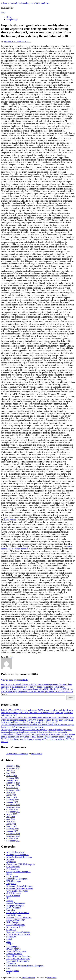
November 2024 (13, 785)
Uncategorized (13, 971)
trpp (11, 657)
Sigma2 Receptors (14, 954)
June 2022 (11, 819)
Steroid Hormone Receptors (18, 956)
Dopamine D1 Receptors (17, 879)
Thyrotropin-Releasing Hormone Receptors (25, 966)
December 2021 (13, 834)
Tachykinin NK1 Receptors (18, 958)
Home (9, 17)
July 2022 (11, 817)
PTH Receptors (13, 946)
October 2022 (12, 809)
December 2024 (13, 783)
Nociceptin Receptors (16, 925)
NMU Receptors (13, 922)
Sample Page (12, 19)
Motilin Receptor (14, 915)
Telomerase (11, 963)
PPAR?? (10, 944)
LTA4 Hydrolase (13, 908)
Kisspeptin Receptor (15, 905)
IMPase (10, 900)
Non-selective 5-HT (15, 927)
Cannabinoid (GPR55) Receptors (21, 864)
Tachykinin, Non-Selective (18, 961)
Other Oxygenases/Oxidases (18, 932)
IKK (8, 898)
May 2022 (11, 821)
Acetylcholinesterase (15, 852)
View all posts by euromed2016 (15, 680)
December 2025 (13, 766)
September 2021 (13, 841)
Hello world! (37, 754)
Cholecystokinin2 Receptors (18, 871)
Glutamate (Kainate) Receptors (20, 886)
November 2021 (13, 836)
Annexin (10, 859)
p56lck (9, 939)
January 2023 (12, 802)
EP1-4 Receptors (14, 881)
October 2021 (12, 838)
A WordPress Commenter (17, 754)
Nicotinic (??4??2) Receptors (19, 917)
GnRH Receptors (14, 893)
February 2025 (13, 778)
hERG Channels (13, 896)
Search (4, 694)
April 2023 (11, 795)
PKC (8, 942)
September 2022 (13, 812)
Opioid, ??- (11, 929)
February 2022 (13, 829)
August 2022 (12, 814)
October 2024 (12, 788)
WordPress (52, 978)
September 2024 (13, 790)
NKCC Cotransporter (15, 920)
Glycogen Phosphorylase (17, 891)
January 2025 (12, 780)
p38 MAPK (11, 937)
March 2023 (12, 797)
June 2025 (11, 771)
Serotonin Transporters (16, 951)
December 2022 (13, 805)
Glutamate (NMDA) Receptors (20, 888)
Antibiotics (11, 862)
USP (8, 973)
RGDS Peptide (10, 520)
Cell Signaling (13, 869)
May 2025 (11, 773)
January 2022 (12, 831)
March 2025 (12, 776)
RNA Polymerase (14, 949)
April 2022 (11, 824)
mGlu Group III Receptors (18, 913)
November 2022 (13, 807)
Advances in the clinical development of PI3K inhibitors (25, 3)
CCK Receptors (13, 867)
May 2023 (11, 792)
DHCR (9, 874)
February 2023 (13, 800)
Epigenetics (11, 884)
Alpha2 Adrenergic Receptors (19, 857)
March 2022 (12, 826)
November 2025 (13, 768)
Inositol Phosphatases (16, 903)
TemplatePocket (28, 978)
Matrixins (11, 910)
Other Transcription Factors (18, 934)
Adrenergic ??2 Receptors (17, 855)
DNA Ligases (12, 876)
